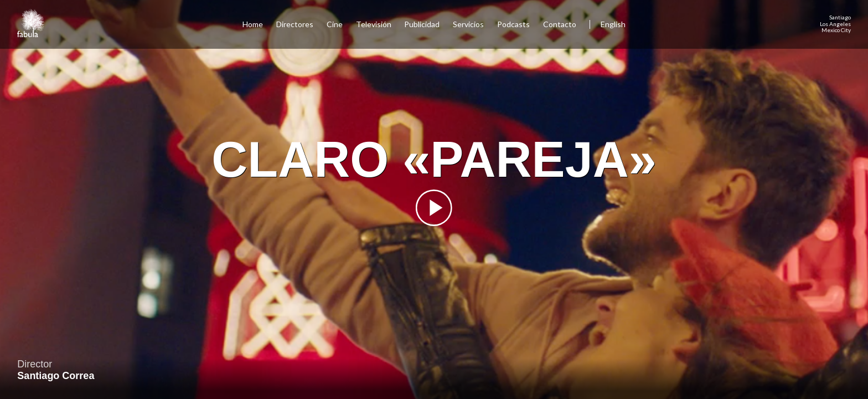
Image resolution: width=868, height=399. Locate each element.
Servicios (468, 24)
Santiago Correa (56, 376)
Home (253, 24)
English (613, 24)
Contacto (560, 24)
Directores (295, 24)
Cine (335, 24)
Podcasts (513, 24)
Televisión (374, 24)
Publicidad (422, 24)
